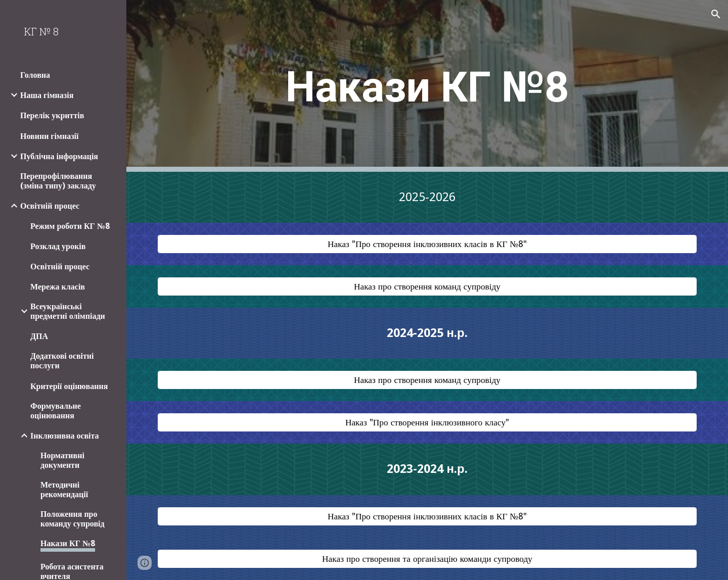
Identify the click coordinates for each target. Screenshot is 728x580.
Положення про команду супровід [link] (73, 519)
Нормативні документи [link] (62, 460)
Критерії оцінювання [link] (69, 386)
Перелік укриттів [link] (52, 115)
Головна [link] (35, 75)
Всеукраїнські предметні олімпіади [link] (68, 311)
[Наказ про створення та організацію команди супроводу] (427, 559)
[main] (427, 86)
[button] (716, 14)
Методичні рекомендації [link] (64, 490)
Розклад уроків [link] (58, 246)
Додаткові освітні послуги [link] (62, 361)
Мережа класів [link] (58, 287)
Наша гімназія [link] (47, 95)
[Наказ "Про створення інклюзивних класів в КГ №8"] (427, 244)
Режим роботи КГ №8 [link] (70, 226)
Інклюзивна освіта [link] (65, 436)
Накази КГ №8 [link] (68, 543)
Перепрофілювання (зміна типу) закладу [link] (58, 181)
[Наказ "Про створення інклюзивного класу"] (427, 423)
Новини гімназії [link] (50, 136)
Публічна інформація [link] (59, 156)
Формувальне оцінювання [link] (56, 411)
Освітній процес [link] (50, 206)
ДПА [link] (39, 336)
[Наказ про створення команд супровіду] (427, 287)
